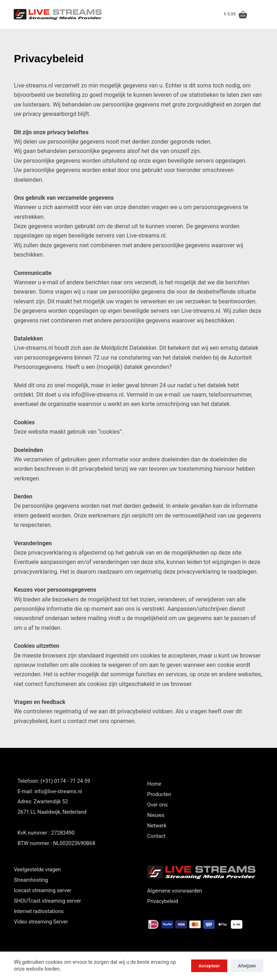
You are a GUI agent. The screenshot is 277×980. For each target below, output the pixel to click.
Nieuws (156, 815)
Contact (156, 836)
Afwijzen (247, 966)
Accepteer (209, 966)
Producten (159, 794)
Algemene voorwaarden (175, 891)
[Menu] (259, 15)
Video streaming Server (41, 922)
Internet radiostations (39, 911)
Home (154, 784)
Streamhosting (31, 880)
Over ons (157, 805)
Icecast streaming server (42, 891)
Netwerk (157, 826)
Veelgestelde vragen (37, 870)
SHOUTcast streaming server (47, 901)
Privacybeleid (163, 901)
